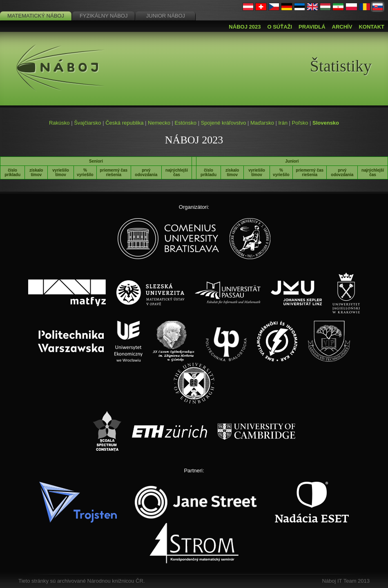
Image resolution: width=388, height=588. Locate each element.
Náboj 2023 (245, 27)
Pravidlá (312, 27)
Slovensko (326, 123)
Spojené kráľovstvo (224, 123)
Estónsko (186, 123)
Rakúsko (59, 123)
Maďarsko (262, 123)
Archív (342, 27)
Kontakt (371, 27)
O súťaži (280, 27)
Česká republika (124, 123)
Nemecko (159, 123)
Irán (283, 123)
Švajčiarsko (87, 123)
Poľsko (300, 123)
